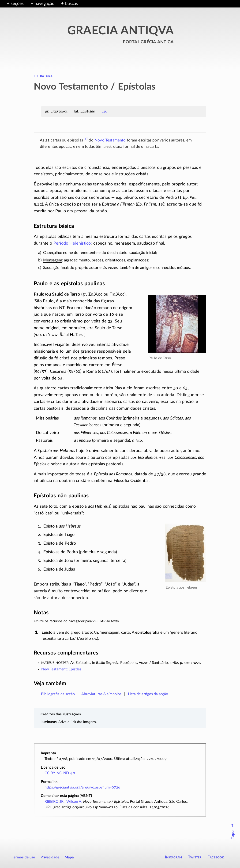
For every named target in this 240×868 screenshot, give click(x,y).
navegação (45, 4)
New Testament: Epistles (61, 669)
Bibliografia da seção (58, 694)
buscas (71, 4)
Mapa (69, 857)
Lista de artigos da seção (148, 694)
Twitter (195, 857)
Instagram (174, 857)
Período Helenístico (72, 243)
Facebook (216, 857)
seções (17, 4)
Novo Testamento (110, 140)
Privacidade (50, 857)
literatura (43, 76)
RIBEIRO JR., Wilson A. (63, 802)
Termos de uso (24, 857)
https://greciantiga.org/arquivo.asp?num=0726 (82, 787)
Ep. (104, 111)
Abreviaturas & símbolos (101, 694)
